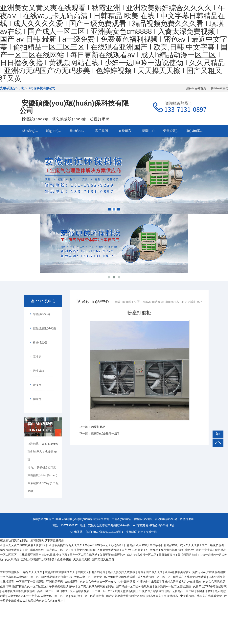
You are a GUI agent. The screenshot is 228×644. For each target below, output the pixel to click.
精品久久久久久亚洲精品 (163, 576)
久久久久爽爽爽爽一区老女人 (99, 561)
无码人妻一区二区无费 (88, 557)
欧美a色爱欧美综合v (178, 552)
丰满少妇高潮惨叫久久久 (60, 552)
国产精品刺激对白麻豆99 (57, 557)
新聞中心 (148, 131)
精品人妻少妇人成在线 (122, 552)
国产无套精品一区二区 (181, 571)
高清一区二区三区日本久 (53, 571)
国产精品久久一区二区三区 (30, 566)
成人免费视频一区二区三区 (154, 557)
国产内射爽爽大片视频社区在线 (126, 576)
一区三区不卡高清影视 (30, 561)
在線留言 (125, 131)
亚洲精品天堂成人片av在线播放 (182, 561)
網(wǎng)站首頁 (196, 88)
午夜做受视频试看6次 (63, 566)
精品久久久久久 (33, 552)
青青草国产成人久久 (150, 552)
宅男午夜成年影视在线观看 (19, 571)
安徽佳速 (151, 512)
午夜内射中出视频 (149, 561)
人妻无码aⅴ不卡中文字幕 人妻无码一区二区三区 (38, 576)
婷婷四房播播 (127, 561)
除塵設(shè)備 (40, 313)
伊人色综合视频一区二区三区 (88, 571)
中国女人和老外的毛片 (92, 552)
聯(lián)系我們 (219, 88)
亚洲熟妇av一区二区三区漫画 (173, 566)
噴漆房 (36, 369)
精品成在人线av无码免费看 (190, 557)
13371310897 (69, 505)
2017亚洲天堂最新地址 (123, 571)
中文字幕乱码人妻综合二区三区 (20, 557)
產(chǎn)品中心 (80, 131)
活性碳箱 (37, 358)
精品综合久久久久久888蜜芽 (46, 580)
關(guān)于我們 (56, 131)
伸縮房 (36, 380)
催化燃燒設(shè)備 (43, 324)
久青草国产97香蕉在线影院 (210, 566)
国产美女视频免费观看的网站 (96, 566)
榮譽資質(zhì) (173, 131)
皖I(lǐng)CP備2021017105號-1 (104, 512)
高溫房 (36, 347)
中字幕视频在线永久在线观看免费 (201, 576)
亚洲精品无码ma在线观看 (62, 561)
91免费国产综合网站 (152, 571)
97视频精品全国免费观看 (120, 557)
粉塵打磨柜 (38, 335)
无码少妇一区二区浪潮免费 (88, 576)
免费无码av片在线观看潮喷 (209, 552)
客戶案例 (102, 131)
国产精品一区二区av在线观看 (135, 566)
